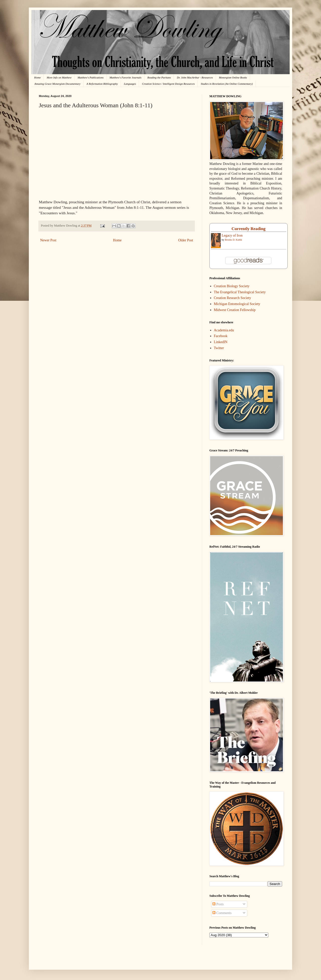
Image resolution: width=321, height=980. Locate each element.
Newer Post (48, 240)
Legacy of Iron (232, 235)
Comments (222, 913)
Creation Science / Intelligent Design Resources (168, 84)
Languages (130, 84)
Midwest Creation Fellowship (235, 310)
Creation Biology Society (232, 286)
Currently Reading (248, 229)
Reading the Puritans (159, 77)
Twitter (219, 348)
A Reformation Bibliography (102, 84)
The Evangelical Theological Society (240, 292)
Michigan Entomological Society (237, 304)
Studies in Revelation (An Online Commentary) (227, 84)
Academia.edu (224, 330)
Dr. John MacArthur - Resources (195, 77)
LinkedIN (221, 342)
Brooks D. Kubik (234, 240)
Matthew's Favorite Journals (126, 77)
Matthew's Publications (91, 77)
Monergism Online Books (233, 77)
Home (37, 77)
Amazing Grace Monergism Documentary (57, 84)
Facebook (221, 336)
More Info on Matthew (59, 77)
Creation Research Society (233, 298)
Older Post (186, 240)
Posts (218, 904)
